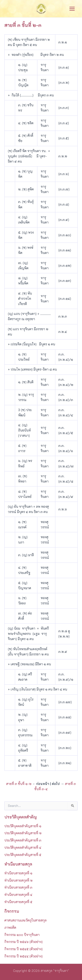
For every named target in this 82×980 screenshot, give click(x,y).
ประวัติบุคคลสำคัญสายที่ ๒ (23, 833)
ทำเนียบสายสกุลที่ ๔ (18, 895)
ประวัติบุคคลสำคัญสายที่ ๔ (23, 848)
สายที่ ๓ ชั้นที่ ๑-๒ (19, 784)
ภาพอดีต (10, 928)
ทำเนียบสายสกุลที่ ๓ (18, 887)
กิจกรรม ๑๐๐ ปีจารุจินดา (22, 935)
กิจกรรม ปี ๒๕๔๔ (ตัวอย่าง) (24, 956)
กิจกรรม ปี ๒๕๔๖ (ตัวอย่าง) (24, 942)
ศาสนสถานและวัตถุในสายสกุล (25, 920)
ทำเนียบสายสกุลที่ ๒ (18, 880)
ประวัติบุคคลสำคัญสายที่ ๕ (23, 855)
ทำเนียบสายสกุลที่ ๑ (18, 873)
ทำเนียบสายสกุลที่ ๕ (18, 902)
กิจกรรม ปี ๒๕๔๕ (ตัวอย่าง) (24, 949)
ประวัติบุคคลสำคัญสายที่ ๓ (23, 840)
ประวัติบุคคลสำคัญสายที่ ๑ (23, 826)
